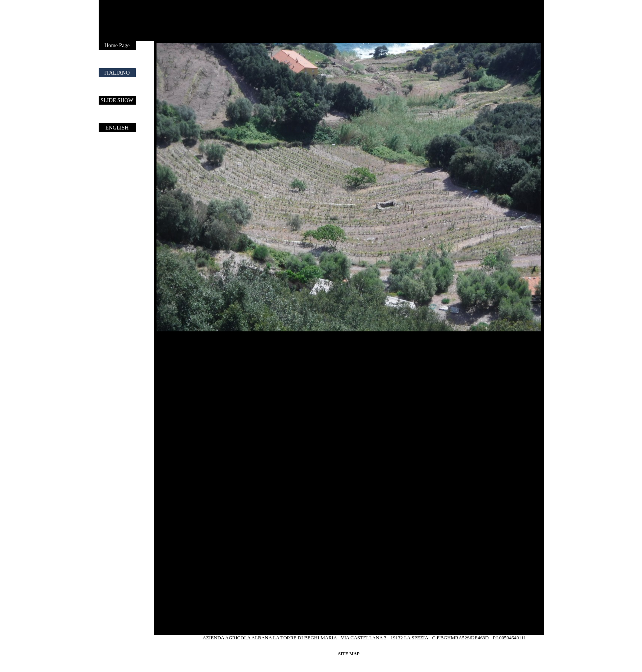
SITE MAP (349, 654)
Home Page (117, 45)
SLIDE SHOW (117, 100)
